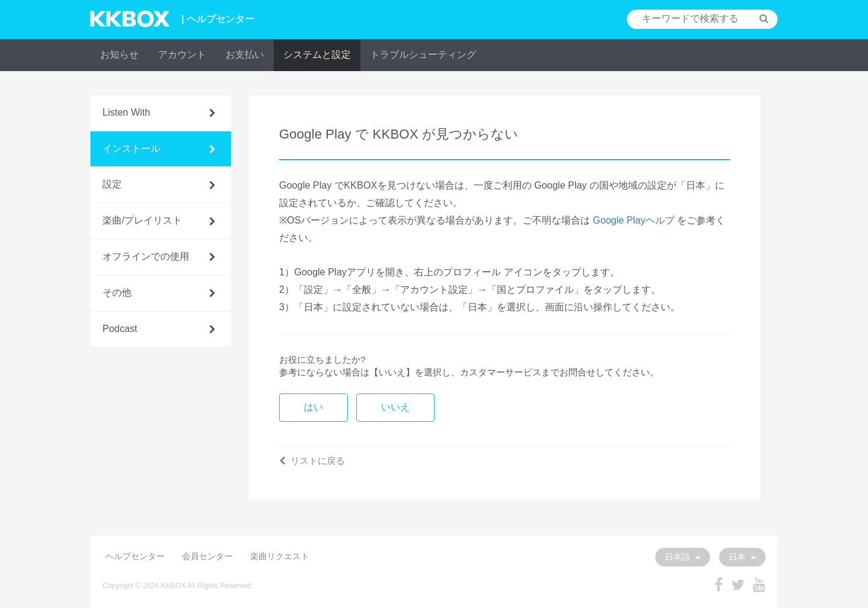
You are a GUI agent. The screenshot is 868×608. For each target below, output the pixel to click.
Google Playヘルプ (634, 220)
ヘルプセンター (135, 556)
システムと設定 (317, 55)
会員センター (207, 556)
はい (313, 407)
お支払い (245, 55)
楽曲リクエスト (280, 556)
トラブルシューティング (423, 55)
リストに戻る (312, 461)
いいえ (395, 407)
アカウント (182, 55)
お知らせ (119, 55)
